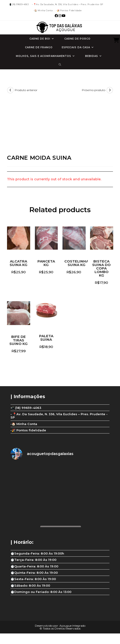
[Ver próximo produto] (110, 90)
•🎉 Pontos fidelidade (69, 10)
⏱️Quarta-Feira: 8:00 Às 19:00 (34, 566)
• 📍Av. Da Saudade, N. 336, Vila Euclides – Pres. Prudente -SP (67, 4)
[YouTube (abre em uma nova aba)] (64, 16)
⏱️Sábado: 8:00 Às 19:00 (30, 585)
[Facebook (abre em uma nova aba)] (56, 16)
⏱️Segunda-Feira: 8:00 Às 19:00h (37, 553)
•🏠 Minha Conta (43, 10)
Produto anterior (26, 90)
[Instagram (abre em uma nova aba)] (60, 16)
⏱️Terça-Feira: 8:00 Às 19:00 (33, 560)
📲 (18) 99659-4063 (19, 4)
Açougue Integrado (72, 626)
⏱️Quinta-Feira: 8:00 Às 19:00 (34, 573)
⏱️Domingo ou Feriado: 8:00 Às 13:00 (41, 592)
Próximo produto (94, 90)
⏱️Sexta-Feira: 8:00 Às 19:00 (33, 579)
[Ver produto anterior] (10, 90)
